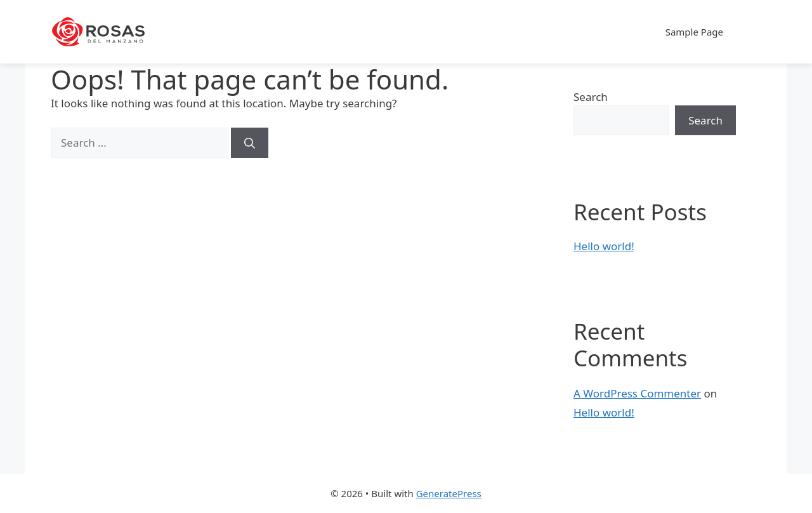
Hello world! (604, 246)
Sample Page (694, 32)
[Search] (250, 143)
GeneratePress (449, 493)
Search (591, 97)
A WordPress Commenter (637, 393)
